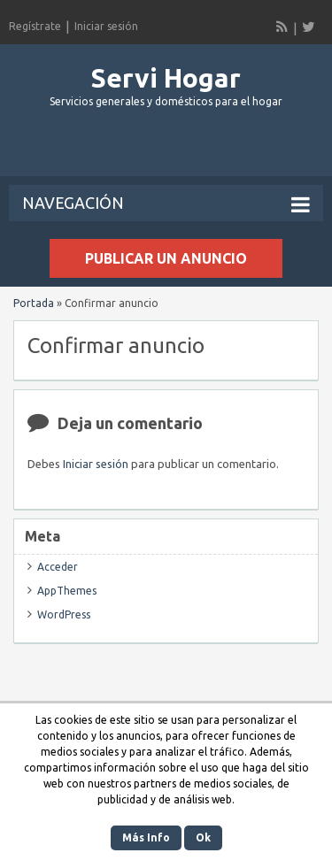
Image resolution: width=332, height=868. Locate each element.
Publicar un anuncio (166, 258)
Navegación (166, 204)
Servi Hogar (166, 78)
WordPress (64, 615)
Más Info (146, 837)
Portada (34, 303)
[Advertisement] (170, 150)
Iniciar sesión (106, 26)
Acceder (58, 567)
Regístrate (35, 26)
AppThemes (67, 591)
